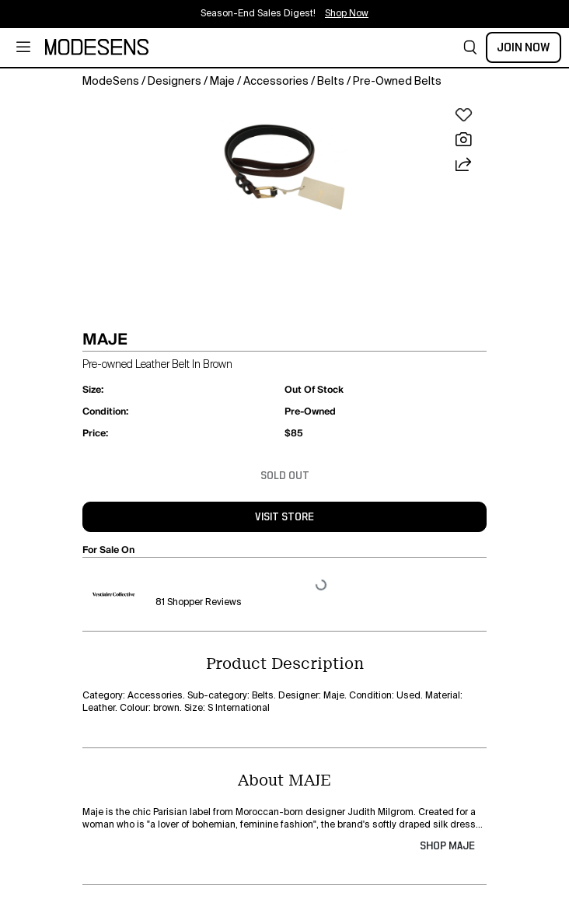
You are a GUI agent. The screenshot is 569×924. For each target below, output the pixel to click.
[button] (470, 47)
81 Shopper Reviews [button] (199, 603)
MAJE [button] (105, 339)
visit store (284, 517)
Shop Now (347, 14)
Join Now (524, 47)
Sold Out (285, 476)
